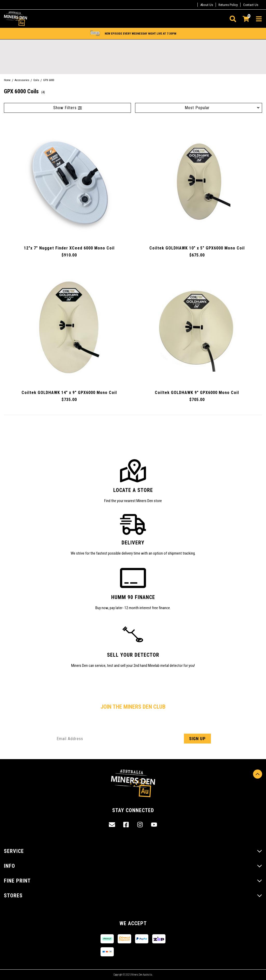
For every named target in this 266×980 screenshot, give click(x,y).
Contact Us (251, 5)
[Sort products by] (199, 108)
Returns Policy (228, 5)
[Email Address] (133, 739)
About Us (207, 5)
